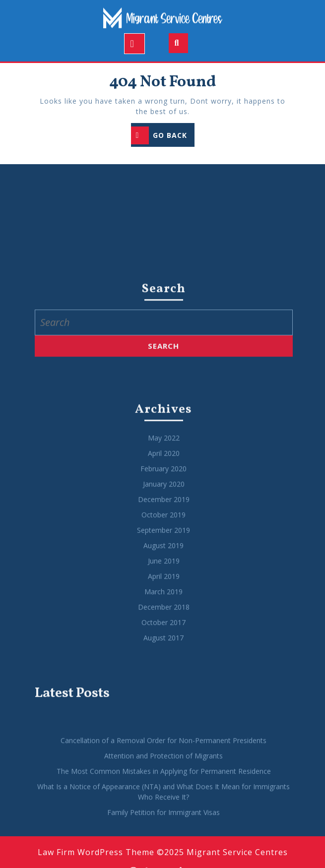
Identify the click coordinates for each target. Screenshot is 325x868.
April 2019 (164, 730)
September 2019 (163, 684)
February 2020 (163, 623)
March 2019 (163, 746)
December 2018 (164, 761)
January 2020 (164, 638)
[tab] (134, 44)
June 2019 (164, 715)
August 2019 (163, 700)
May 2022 (164, 592)
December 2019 (164, 653)
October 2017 (163, 776)
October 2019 (163, 669)
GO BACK (163, 136)
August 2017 (163, 792)
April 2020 (164, 607)
